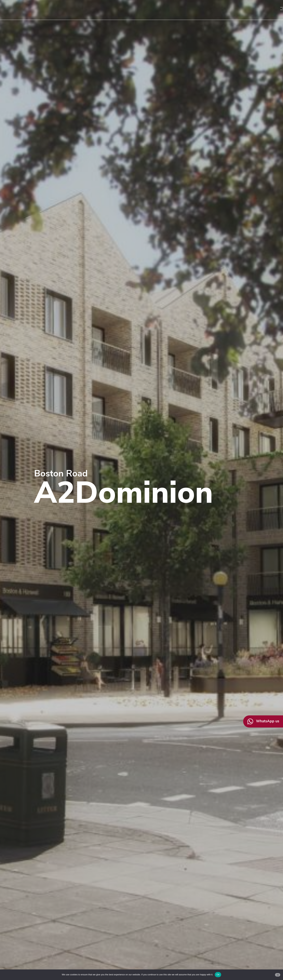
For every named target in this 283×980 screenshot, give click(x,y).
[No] (278, 975)
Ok (218, 975)
